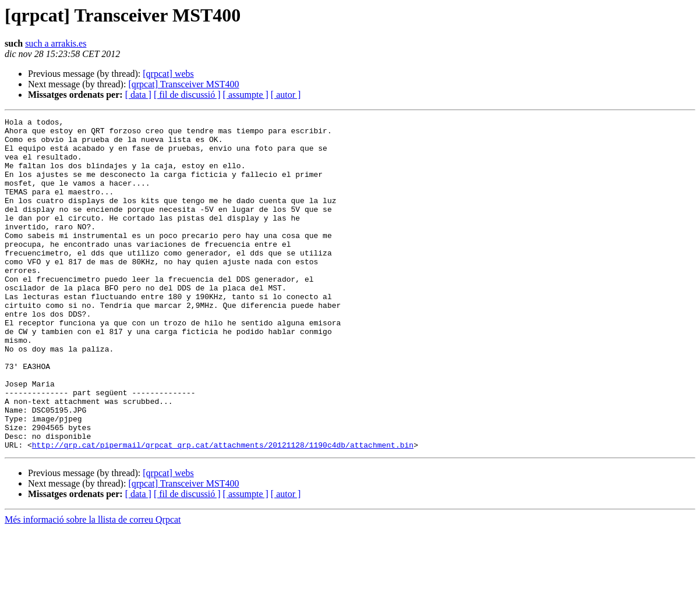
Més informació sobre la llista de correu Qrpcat (93, 586)
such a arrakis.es (56, 43)
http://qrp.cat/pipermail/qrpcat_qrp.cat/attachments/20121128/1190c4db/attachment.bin (223, 511)
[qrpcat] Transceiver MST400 (183, 84)
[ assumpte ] (246, 95)
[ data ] (138, 95)
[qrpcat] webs (168, 74)
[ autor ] (286, 95)
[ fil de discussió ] (187, 95)
